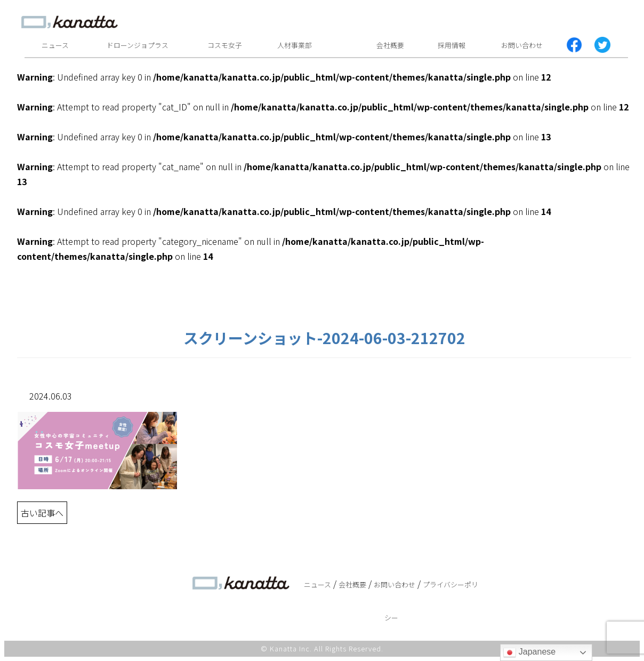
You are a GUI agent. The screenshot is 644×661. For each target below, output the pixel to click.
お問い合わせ (522, 45)
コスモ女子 (225, 45)
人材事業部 (295, 45)
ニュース (55, 45)
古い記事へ (42, 513)
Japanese (529, 652)
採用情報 (452, 45)
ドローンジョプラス (138, 45)
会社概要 (390, 45)
